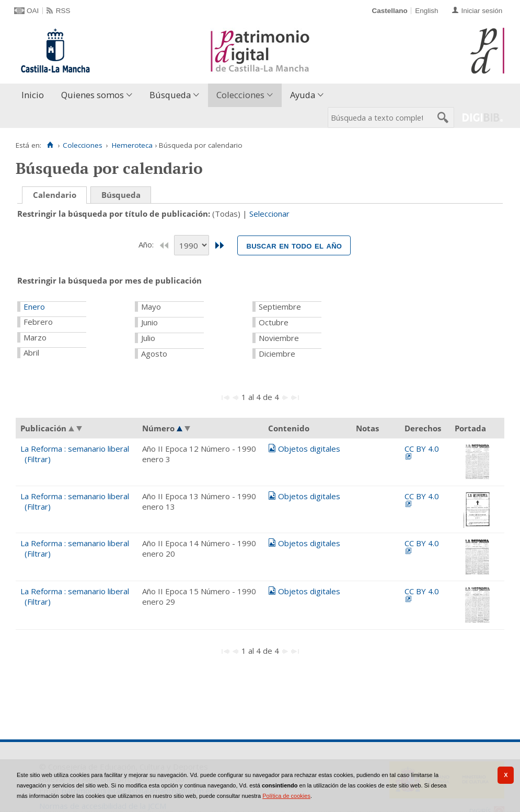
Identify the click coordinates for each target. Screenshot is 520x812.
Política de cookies (286, 796)
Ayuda (303, 95)
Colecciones (240, 95)
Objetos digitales (309, 449)
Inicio (33, 95)
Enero (34, 307)
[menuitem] (35, 95)
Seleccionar (269, 214)
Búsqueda (170, 95)
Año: (147, 244)
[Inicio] (50, 145)
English (426, 11)
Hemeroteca (132, 145)
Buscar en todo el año (294, 245)
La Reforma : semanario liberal (75, 449)
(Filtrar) (38, 459)
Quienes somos (93, 95)
